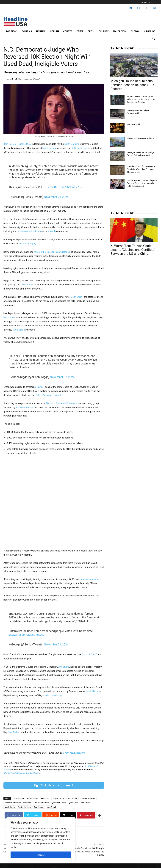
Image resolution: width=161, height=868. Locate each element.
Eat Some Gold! (134, 124)
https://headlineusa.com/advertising (21, 773)
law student (9, 317)
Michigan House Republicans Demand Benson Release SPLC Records (133, 85)
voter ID (52, 231)
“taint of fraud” (89, 654)
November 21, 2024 (56, 197)
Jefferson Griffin (59, 803)
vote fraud (51, 807)
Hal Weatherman (24, 408)
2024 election (18, 798)
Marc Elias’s (19, 330)
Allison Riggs (32, 798)
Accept (41, 855)
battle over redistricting (29, 231)
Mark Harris (92, 691)
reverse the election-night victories (52, 252)
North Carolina (72, 144)
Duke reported (48, 395)
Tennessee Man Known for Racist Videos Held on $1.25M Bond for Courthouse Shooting (142, 99)
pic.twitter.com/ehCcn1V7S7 (64, 187)
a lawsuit (40, 387)
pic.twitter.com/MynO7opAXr (27, 635)
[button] (154, 39)
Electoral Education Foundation (62, 403)
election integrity (27, 244)
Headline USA (24, 144)
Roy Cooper (27, 285)
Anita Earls (64, 667)
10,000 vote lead (79, 148)
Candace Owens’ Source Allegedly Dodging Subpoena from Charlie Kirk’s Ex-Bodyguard (142, 183)
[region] (41, 840)
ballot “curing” (50, 148)
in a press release (90, 579)
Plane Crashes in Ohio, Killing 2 (141, 138)
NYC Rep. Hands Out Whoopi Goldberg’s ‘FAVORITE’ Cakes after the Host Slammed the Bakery (80, 852)
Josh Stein (77, 297)
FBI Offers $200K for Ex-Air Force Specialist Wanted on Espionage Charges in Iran (141, 169)
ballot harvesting (53, 695)
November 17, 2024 (62, 377)
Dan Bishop (14, 732)
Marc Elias (86, 803)
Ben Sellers (17, 79)
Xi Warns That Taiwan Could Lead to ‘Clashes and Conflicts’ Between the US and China (133, 250)
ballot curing (59, 798)
